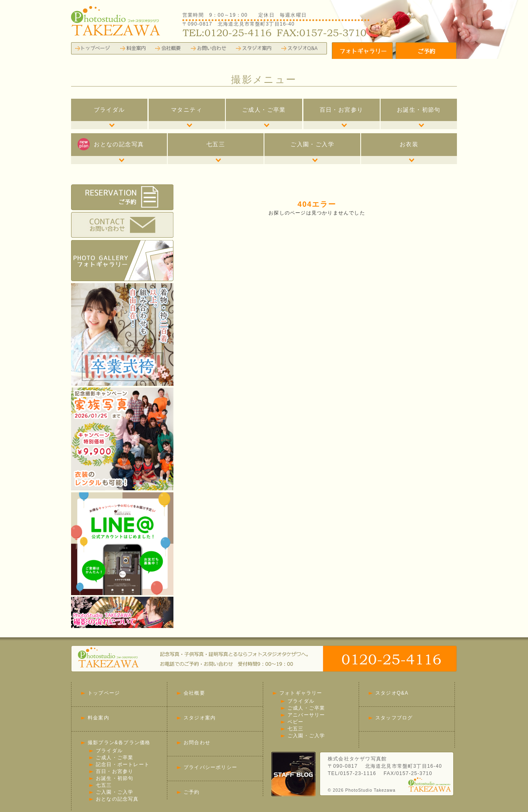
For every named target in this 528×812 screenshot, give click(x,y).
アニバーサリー (306, 715)
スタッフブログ (394, 718)
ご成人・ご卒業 (264, 110)
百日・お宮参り (342, 110)
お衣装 (409, 144)
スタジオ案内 (200, 718)
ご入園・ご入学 (312, 144)
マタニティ (187, 110)
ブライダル (109, 110)
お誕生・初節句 (419, 110)
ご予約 (192, 792)
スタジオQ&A (392, 693)
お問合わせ (197, 743)
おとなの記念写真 (111, 144)
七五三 (216, 144)
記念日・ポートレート (123, 764)
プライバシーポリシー (210, 767)
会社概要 (194, 693)
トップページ (104, 693)
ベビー (296, 722)
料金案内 (98, 718)
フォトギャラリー (301, 693)
